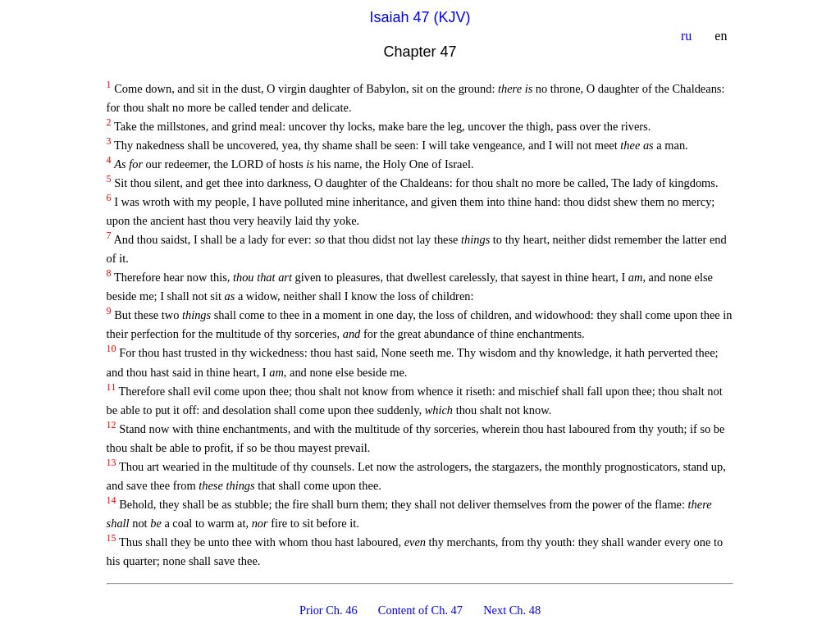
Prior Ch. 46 (330, 610)
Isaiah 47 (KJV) (420, 17)
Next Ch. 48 (512, 610)
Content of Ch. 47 (422, 610)
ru (688, 36)
